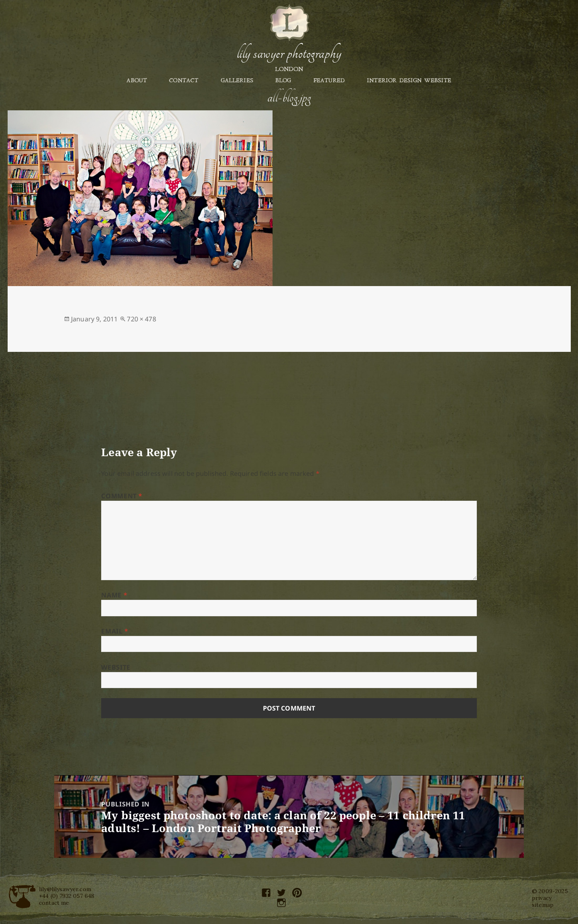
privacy (542, 898)
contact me (54, 903)
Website (116, 667)
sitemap (543, 905)
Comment (122, 496)
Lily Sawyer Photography (289, 53)
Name (114, 595)
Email (115, 631)
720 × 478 (141, 319)
